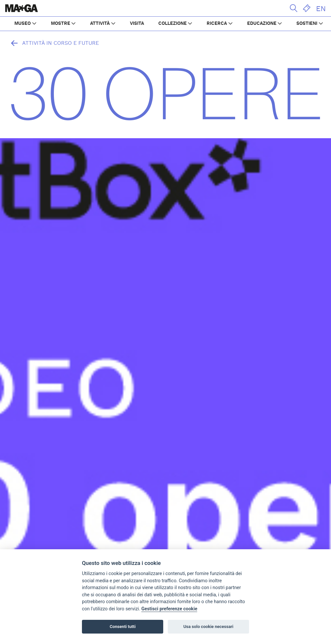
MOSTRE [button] (61, 24)
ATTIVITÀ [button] (100, 24)
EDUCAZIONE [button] (262, 24)
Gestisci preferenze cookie (169, 609)
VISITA (137, 24)
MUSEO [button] (23, 24)
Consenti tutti (123, 627)
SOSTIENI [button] (307, 24)
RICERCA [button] (217, 24)
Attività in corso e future (53, 43)
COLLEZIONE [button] (173, 24)
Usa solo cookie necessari (208, 627)
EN (321, 9)
